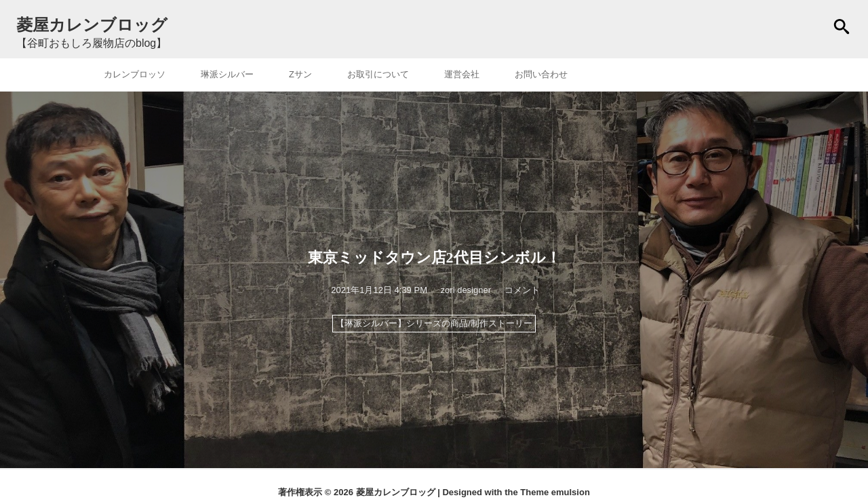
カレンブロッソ (135, 74)
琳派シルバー (227, 74)
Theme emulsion (555, 492)
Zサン (300, 74)
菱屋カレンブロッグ (396, 492)
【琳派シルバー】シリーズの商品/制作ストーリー (434, 323)
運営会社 (462, 74)
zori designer (466, 290)
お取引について (378, 74)
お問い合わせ (541, 74)
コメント (522, 290)
